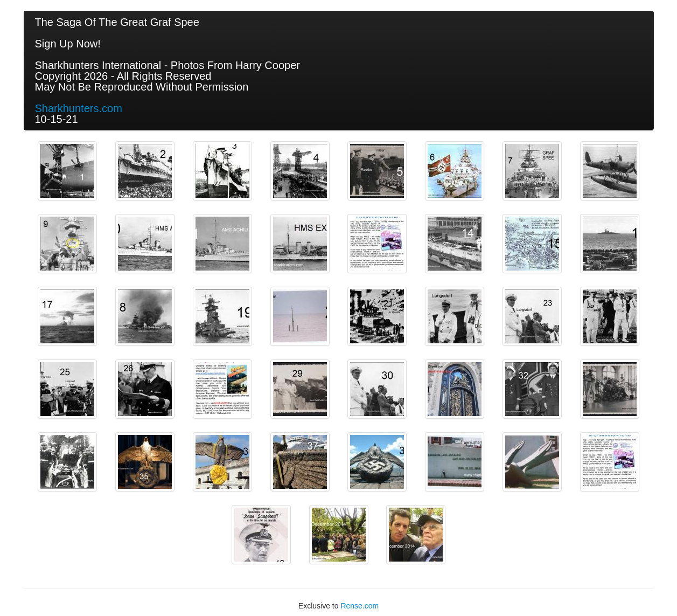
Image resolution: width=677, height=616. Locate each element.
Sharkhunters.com (79, 108)
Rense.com (360, 606)
